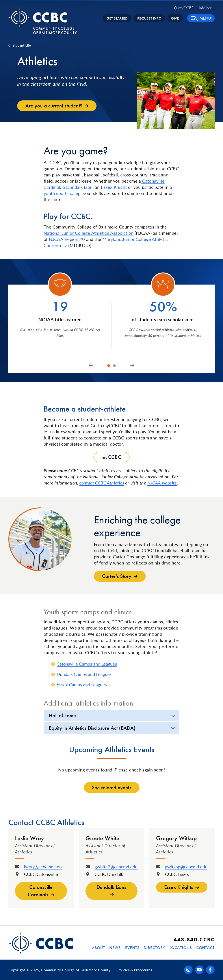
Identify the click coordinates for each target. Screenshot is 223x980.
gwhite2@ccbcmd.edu (116, 867)
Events (132, 948)
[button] (201, 18)
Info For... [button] (207, 8)
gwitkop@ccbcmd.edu (186, 867)
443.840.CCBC (194, 939)
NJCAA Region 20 (67, 239)
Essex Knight (114, 187)
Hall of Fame (62, 715)
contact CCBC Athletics (102, 483)
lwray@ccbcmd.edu (43, 867)
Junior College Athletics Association (97, 233)
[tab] (109, 366)
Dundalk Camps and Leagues (84, 674)
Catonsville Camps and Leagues (87, 664)
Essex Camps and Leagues (82, 684)
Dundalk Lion (79, 187)
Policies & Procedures (135, 970)
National (52, 233)
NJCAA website (162, 483)
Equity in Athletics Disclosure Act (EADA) (92, 728)
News (115, 948)
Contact (205, 948)
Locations (181, 948)
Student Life (22, 45)
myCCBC (184, 8)
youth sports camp (62, 193)
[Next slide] (132, 366)
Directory (154, 948)
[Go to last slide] (91, 366)
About (98, 948)
